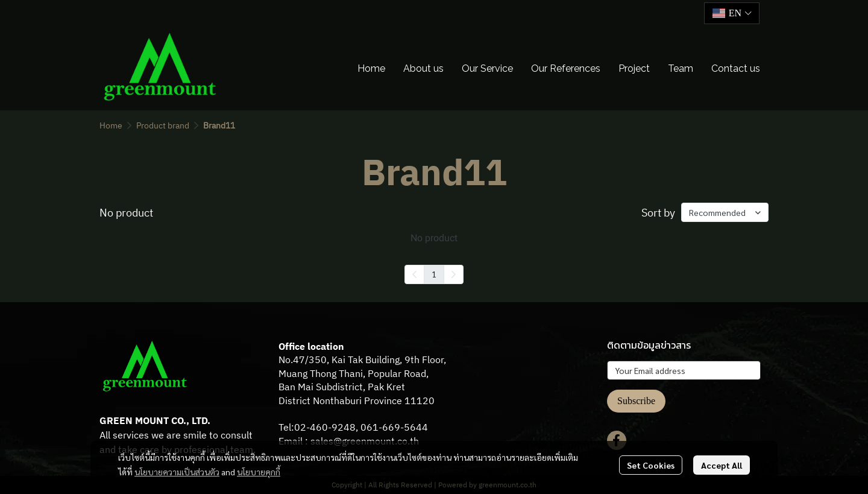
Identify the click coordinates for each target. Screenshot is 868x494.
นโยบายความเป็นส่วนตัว (177, 472)
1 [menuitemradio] (434, 274)
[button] (732, 13)
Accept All (722, 465)
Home (111, 125)
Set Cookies (651, 465)
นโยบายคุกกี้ (259, 472)
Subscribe (636, 401)
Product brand (163, 125)
